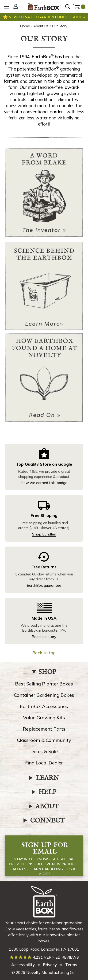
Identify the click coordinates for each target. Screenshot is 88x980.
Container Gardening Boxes (44, 695)
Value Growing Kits (44, 718)
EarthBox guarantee (44, 585)
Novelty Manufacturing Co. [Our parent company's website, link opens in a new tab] (51, 972)
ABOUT (47, 807)
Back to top (44, 653)
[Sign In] (16, 7)
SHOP (47, 672)
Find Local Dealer (44, 763)
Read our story (44, 637)
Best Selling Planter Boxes (44, 684)
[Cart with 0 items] (79, 7)
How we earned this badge (44, 483)
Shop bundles (44, 534)
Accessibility (23, 965)
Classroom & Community (44, 740)
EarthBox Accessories (44, 706)
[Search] (69, 7)
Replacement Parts (44, 729)
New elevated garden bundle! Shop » (46, 17)
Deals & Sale (44, 751)
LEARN (47, 778)
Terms (71, 965)
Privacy (50, 965)
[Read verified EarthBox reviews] (44, 957)
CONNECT (47, 821)
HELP (47, 792)
